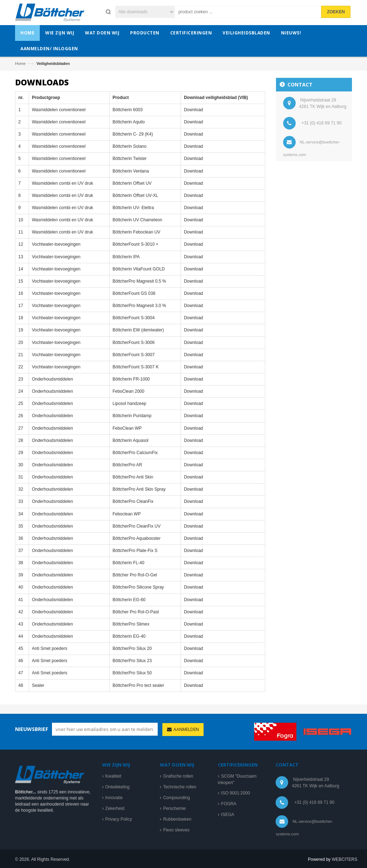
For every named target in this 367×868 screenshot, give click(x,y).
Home (20, 63)
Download (193, 113)
